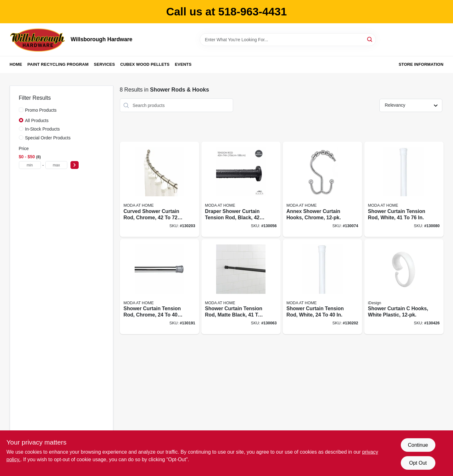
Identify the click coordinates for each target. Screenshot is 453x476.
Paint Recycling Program (58, 64)
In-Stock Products (43, 129)
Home (16, 64)
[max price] (56, 165)
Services (104, 64)
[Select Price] (75, 165)
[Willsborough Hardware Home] (38, 40)
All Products (37, 120)
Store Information (421, 64)
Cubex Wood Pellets (145, 64)
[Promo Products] (21, 110)
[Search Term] (288, 40)
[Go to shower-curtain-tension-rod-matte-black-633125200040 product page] (241, 287)
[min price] (30, 165)
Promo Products (41, 110)
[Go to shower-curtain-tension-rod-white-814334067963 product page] (404, 189)
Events (183, 64)
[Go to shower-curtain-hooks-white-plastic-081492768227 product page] (404, 287)
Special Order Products (48, 138)
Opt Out (418, 463)
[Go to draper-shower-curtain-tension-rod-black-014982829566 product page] (241, 189)
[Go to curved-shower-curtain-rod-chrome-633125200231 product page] (159, 189)
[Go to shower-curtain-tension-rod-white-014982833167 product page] (322, 287)
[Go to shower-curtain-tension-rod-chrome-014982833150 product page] (159, 287)
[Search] (370, 39)
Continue (418, 445)
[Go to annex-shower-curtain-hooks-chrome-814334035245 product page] (322, 189)
